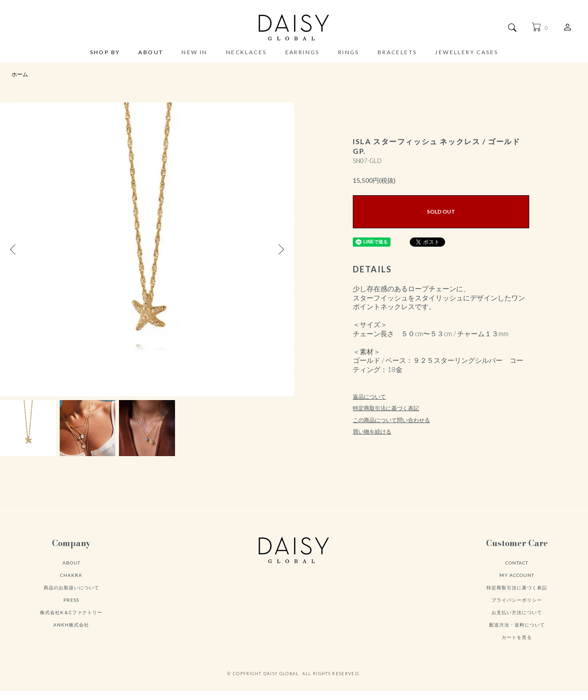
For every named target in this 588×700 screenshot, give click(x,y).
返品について (369, 397)
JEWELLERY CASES (466, 52)
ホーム (20, 74)
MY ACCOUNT (517, 575)
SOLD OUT (441, 212)
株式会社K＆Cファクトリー (71, 612)
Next (280, 249)
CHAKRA (71, 575)
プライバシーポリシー (517, 600)
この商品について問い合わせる (391, 420)
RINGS (349, 52)
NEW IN (194, 52)
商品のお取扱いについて (71, 587)
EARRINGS (302, 52)
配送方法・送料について (517, 625)
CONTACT (517, 563)
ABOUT (151, 53)
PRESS (71, 600)
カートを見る (517, 637)
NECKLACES (246, 52)
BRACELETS (397, 52)
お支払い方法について (517, 612)
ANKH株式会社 (71, 625)
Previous (14, 249)
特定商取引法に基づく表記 (386, 408)
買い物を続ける (372, 432)
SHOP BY (105, 53)
